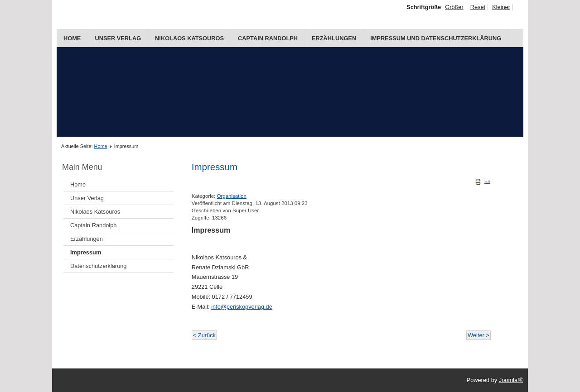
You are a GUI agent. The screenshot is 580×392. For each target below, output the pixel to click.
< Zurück (204, 335)
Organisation (232, 196)
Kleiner (501, 7)
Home (72, 38)
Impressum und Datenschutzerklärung (436, 38)
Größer (454, 7)
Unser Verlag (118, 38)
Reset (478, 7)
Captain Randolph (268, 38)
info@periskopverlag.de (242, 307)
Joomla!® (511, 380)
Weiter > (478, 335)
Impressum (86, 252)
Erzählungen (334, 38)
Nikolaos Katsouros (189, 38)
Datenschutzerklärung (98, 266)
